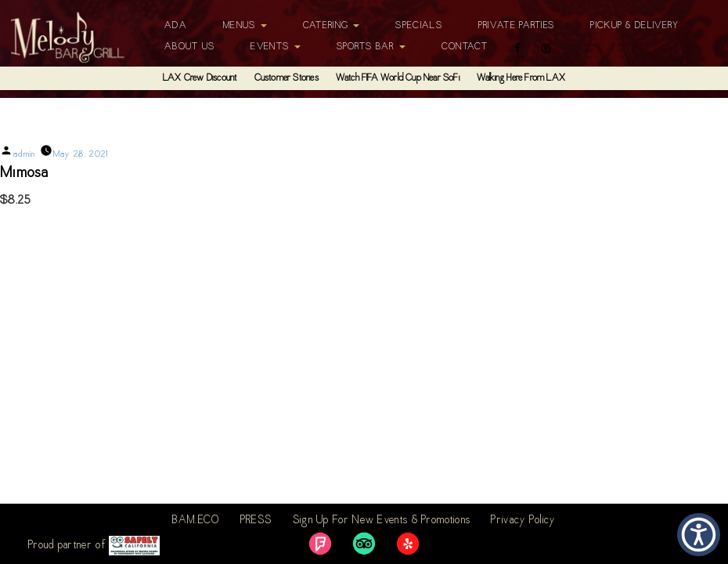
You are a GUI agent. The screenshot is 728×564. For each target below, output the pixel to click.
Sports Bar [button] (371, 47)
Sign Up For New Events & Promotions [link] (382, 521)
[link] (320, 544)
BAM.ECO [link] (196, 521)
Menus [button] (245, 26)
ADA (176, 26)
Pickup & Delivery (634, 26)
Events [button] (275, 47)
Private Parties (517, 26)
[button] (699, 535)
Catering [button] (332, 26)
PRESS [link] (256, 521)
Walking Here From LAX (521, 78)
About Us (189, 47)
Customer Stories (287, 78)
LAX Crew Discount (200, 78)
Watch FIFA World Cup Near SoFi (398, 78)
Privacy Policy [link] (523, 521)
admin (25, 155)
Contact (465, 47)
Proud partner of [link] (94, 546)
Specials (418, 26)
